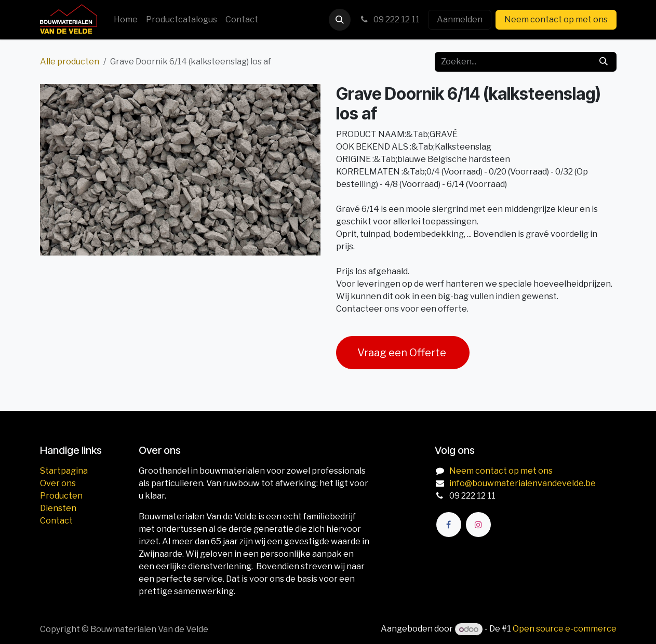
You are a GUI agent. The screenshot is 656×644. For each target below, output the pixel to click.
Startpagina (64, 471)
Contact (56, 521)
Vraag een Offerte (403, 353)
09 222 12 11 (389, 19)
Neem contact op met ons (556, 19)
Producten (61, 496)
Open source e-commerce (565, 629)
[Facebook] (449, 525)
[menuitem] (126, 20)
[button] (340, 20)
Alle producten (70, 62)
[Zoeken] (604, 62)
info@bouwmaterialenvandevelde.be (523, 483)
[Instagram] (478, 525)
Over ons (58, 483)
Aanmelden (460, 19)
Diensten (58, 508)
